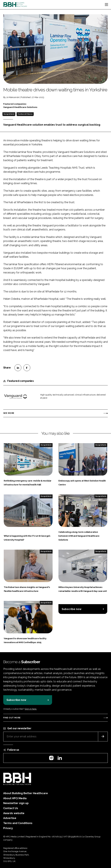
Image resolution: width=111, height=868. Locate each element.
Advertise (10, 818)
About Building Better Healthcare (26, 793)
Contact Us (11, 808)
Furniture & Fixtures (25, 114)
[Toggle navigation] (106, 5)
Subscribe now (72, 609)
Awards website (14, 813)
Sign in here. (31, 709)
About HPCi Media (15, 798)
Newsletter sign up (16, 803)
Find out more (12, 718)
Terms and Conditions (18, 823)
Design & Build (9, 114)
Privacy (8, 828)
